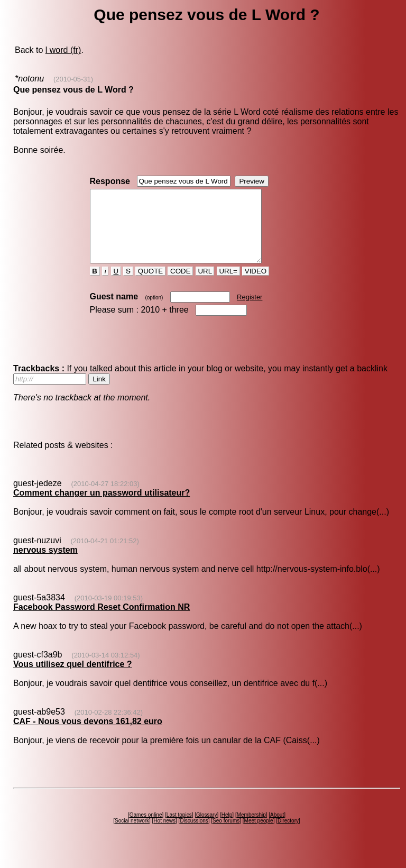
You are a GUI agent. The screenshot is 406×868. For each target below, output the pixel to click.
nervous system (45, 564)
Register (250, 311)
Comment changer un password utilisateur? (101, 507)
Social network (132, 835)
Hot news (164, 835)
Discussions (194, 835)
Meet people (259, 835)
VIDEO (256, 285)
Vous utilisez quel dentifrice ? (73, 678)
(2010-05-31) (73, 79)
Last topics (179, 829)
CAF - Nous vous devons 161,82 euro (88, 735)
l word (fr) (63, 50)
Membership (251, 829)
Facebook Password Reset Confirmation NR (101, 621)
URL (205, 285)
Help (227, 829)
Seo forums (226, 835)
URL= (228, 285)
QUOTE (150, 285)
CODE (180, 285)
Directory (288, 835)
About (277, 829)
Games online (146, 829)
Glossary (206, 829)
